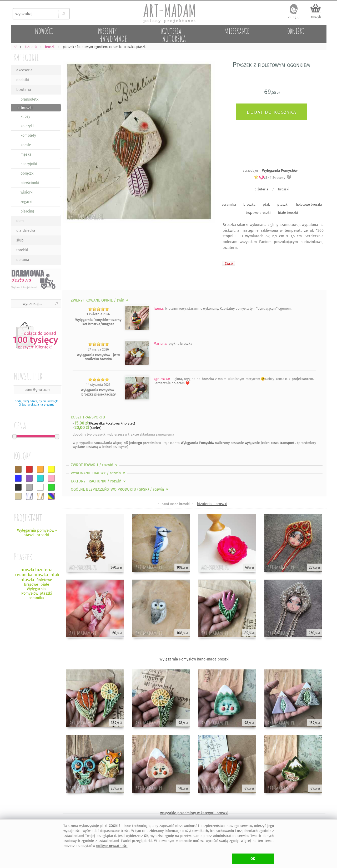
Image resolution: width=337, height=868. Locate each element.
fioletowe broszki (309, 204)
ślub (20, 240)
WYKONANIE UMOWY (98, 473)
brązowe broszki (258, 213)
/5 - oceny (270, 178)
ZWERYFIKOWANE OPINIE (100, 300)
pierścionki (30, 183)
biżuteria (24, 90)
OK (253, 859)
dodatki (23, 80)
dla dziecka (26, 231)
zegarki (26, 202)
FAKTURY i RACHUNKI (99, 481)
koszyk (316, 17)
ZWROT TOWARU (95, 465)
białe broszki (288, 213)
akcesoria (24, 70)
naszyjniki (29, 164)
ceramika (229, 204)
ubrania (23, 260)
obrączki (27, 173)
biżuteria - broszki (212, 504)
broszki (284, 189)
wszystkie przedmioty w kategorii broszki (194, 813)
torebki (22, 250)
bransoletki (30, 99)
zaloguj (294, 17)
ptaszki (283, 204)
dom (20, 221)
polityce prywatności (112, 846)
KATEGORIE (26, 57)
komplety (28, 135)
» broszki (25, 108)
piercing (27, 211)
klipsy (25, 117)
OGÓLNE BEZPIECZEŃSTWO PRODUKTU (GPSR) (120, 489)
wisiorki (27, 192)
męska (26, 154)
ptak (266, 204)
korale (26, 145)
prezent (49, 405)
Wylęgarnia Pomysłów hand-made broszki (194, 659)
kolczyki (27, 126)
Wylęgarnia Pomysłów (280, 171)
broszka (249, 204)
